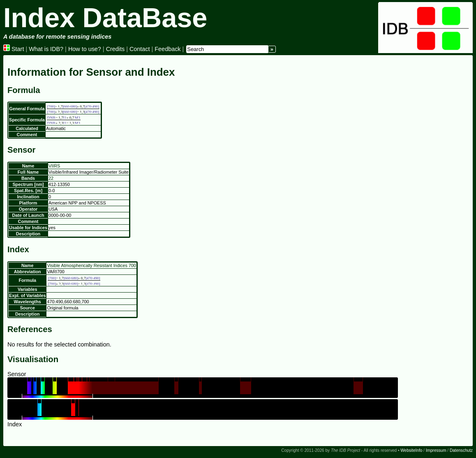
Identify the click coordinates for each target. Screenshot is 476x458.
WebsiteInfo (411, 450)
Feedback (168, 49)
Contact (140, 49)
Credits (116, 49)
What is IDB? (46, 49)
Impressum (436, 450)
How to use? (85, 49)
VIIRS (54, 166)
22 (51, 178)
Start (14, 49)
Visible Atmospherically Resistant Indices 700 (91, 265)
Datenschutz (461, 450)
